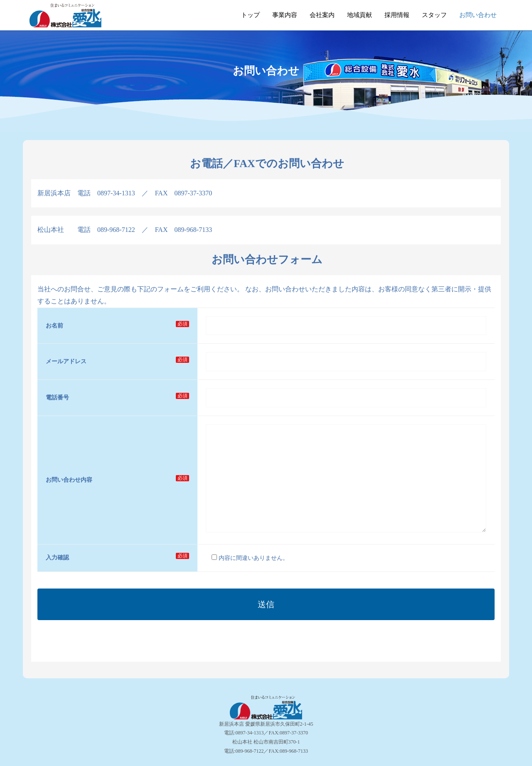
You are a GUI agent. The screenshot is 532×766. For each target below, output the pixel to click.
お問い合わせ (478, 15)
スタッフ (434, 15)
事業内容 (285, 15)
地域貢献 (360, 15)
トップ (250, 15)
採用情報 (397, 15)
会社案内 (322, 15)
